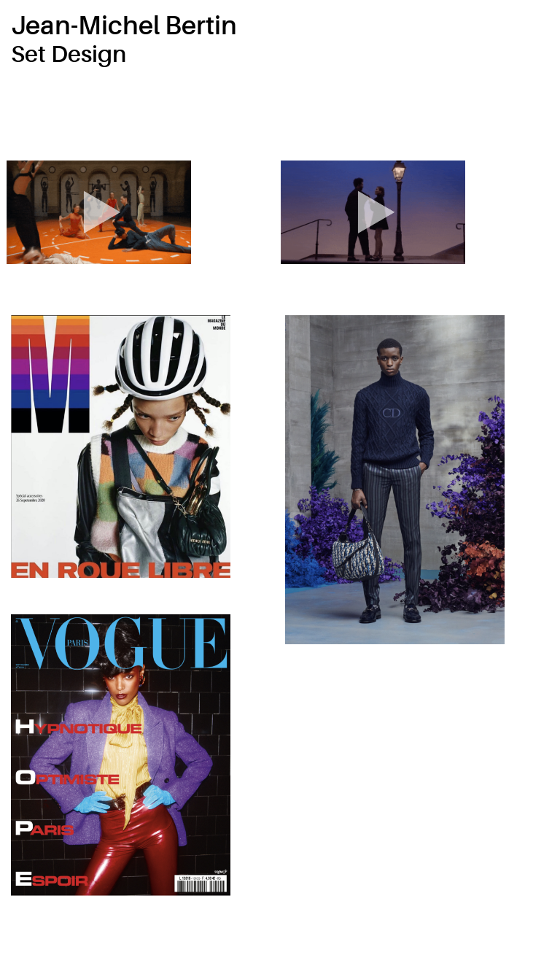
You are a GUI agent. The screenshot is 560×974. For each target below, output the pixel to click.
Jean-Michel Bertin (124, 26)
